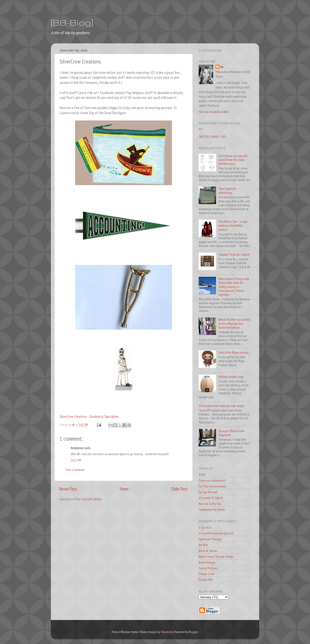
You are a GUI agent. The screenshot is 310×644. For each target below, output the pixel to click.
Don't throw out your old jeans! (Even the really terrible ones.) (233, 160)
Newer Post (68, 489)
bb (222, 67)
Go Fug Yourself (208, 492)
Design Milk (206, 580)
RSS (224, 137)
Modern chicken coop (231, 377)
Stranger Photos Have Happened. (231, 433)
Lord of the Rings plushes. (234, 352)
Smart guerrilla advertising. (227, 191)
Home (124, 489)
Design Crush (206, 574)
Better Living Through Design (216, 557)
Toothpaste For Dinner (212, 509)
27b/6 (202, 475)
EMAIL (215, 137)
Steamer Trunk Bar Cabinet (234, 254)
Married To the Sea (210, 504)
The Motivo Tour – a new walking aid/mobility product (233, 225)
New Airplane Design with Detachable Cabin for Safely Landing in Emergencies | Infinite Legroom (234, 287)
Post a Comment (75, 470)
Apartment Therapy (210, 539)
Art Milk (203, 545)
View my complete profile (213, 112)
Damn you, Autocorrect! (212, 480)
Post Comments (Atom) (88, 499)
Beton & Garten (208, 551)
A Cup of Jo (205, 527)
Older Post (179, 489)
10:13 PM (76, 460)
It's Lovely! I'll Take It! (211, 498)
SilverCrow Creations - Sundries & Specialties (89, 417)
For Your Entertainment (212, 486)
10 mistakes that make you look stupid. (221, 406)
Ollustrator (167, 632)
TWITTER (204, 137)
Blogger (193, 632)
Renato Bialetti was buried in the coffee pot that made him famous (234, 323)
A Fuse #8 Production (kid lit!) (216, 533)
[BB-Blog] (72, 22)
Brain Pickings (207, 562)
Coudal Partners (208, 568)
